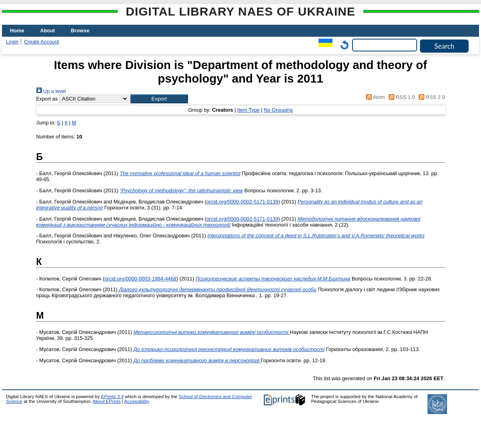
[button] (159, 99)
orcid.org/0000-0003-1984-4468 (141, 279)
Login (12, 42)
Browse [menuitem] (80, 31)
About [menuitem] (48, 31)
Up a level (51, 91)
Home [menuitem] (17, 31)
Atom (374, 97)
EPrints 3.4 (112, 397)
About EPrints (107, 401)
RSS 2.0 (431, 97)
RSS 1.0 (401, 97)
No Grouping (278, 110)
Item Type (248, 110)
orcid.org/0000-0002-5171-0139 (242, 202)
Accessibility (137, 401)
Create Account (42, 42)
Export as (47, 99)
